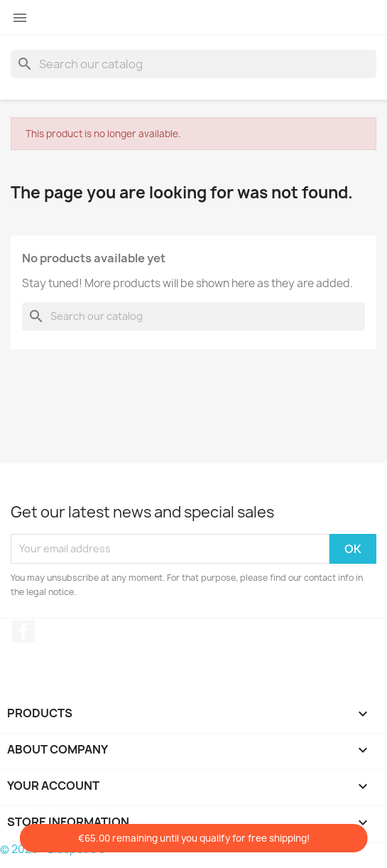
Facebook (23, 631)
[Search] (193, 64)
